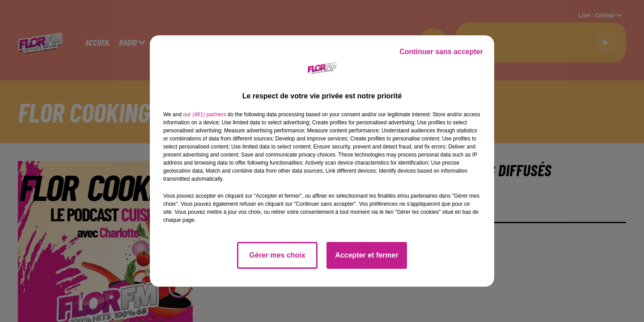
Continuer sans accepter (441, 52)
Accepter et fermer (366, 255)
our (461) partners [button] (204, 114)
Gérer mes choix (277, 255)
